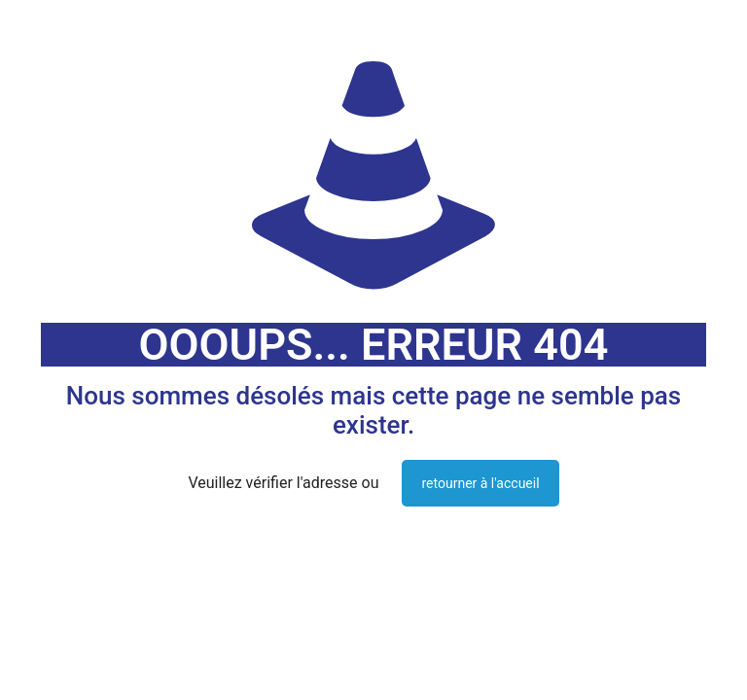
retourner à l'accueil (480, 483)
